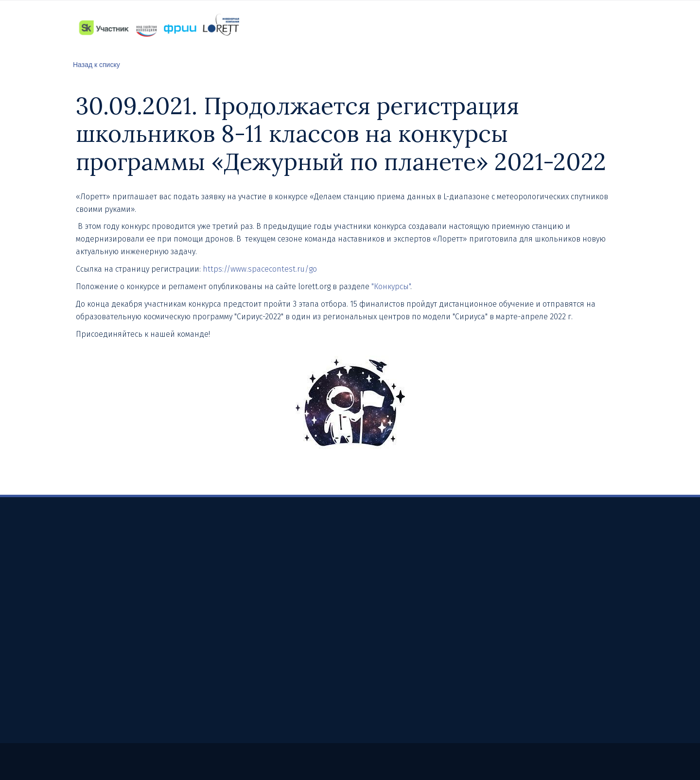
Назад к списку (96, 65)
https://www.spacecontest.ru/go (261, 269)
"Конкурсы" (391, 286)
